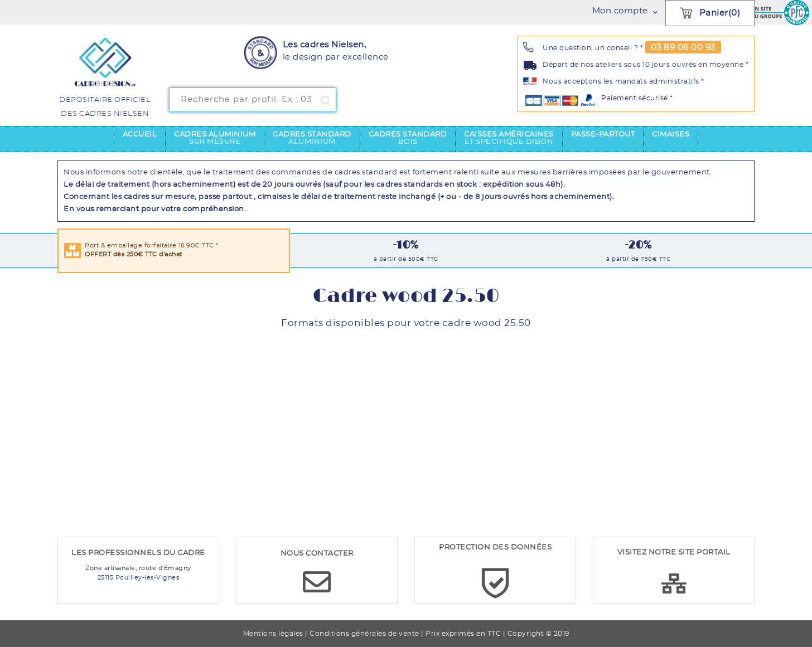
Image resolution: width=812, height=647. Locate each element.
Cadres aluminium (215, 138)
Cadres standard (312, 138)
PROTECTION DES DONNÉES (495, 548)
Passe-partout (603, 135)
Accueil (140, 135)
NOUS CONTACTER (317, 554)
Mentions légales (273, 634)
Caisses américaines (509, 138)
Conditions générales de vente (364, 634)
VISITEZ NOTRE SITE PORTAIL (674, 553)
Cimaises (671, 135)
